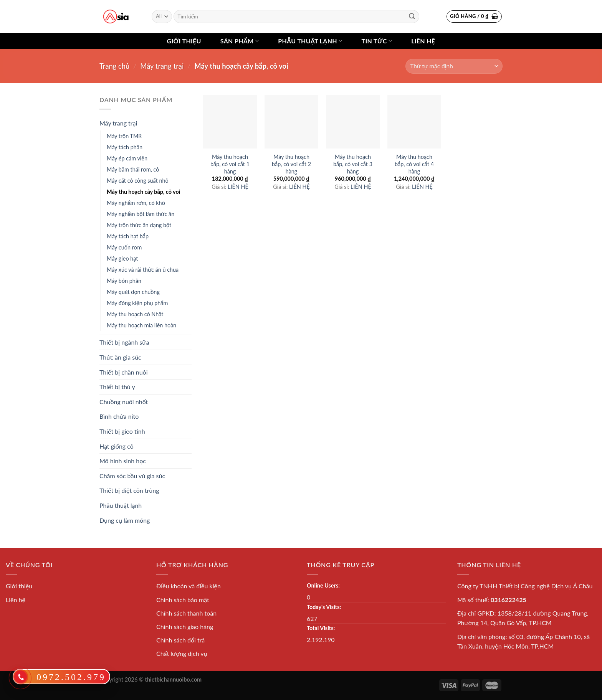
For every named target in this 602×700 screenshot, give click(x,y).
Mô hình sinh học (123, 461)
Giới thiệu (184, 41)
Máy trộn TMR (124, 136)
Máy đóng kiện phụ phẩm (137, 303)
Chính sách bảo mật (183, 600)
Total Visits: (321, 628)
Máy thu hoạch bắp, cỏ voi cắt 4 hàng (414, 164)
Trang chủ (114, 66)
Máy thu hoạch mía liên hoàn (141, 325)
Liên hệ (423, 41)
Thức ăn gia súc (120, 357)
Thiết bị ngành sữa (124, 342)
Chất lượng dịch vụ (182, 653)
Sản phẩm (240, 41)
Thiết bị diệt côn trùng (129, 490)
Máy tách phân (125, 147)
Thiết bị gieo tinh (122, 431)
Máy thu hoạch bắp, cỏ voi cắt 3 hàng (353, 164)
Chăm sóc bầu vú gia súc (132, 476)
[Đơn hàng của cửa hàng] (454, 66)
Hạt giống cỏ (117, 446)
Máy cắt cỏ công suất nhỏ (138, 181)
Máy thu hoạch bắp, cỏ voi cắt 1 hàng (230, 164)
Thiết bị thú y (117, 387)
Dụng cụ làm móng (125, 520)
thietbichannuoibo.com (174, 679)
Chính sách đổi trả (180, 640)
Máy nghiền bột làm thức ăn (141, 214)
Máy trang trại (162, 66)
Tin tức (377, 41)
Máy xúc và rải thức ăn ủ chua (143, 270)
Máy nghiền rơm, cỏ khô (136, 203)
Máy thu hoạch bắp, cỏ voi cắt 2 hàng (291, 164)
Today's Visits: (324, 607)
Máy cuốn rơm (124, 247)
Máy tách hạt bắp (128, 236)
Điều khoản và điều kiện (189, 586)
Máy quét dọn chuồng (133, 292)
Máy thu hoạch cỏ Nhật (135, 314)
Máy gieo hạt (122, 258)
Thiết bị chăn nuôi (124, 372)
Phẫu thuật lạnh (310, 41)
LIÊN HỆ (238, 187)
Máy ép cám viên (127, 158)
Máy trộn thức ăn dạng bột (139, 225)
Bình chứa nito (119, 416)
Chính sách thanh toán (186, 613)
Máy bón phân (124, 281)
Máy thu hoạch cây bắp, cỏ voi (143, 192)
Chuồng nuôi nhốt (124, 402)
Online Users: (323, 585)
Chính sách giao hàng (185, 627)
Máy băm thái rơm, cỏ (133, 169)
